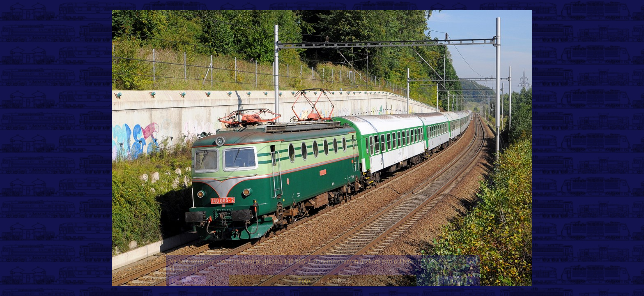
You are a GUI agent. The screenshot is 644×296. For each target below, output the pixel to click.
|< (174, 281)
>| (471, 281)
